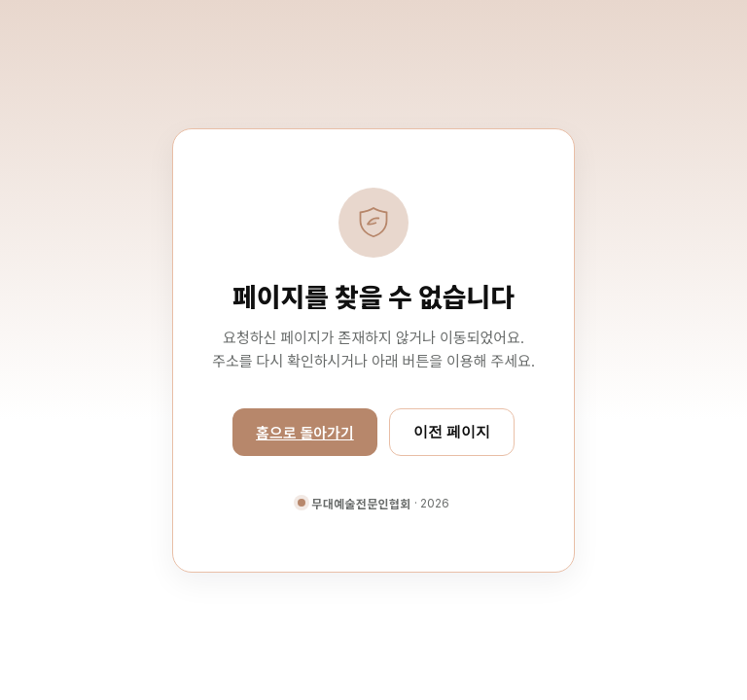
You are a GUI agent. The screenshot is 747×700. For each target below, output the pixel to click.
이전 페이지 (452, 431)
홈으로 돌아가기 (305, 433)
